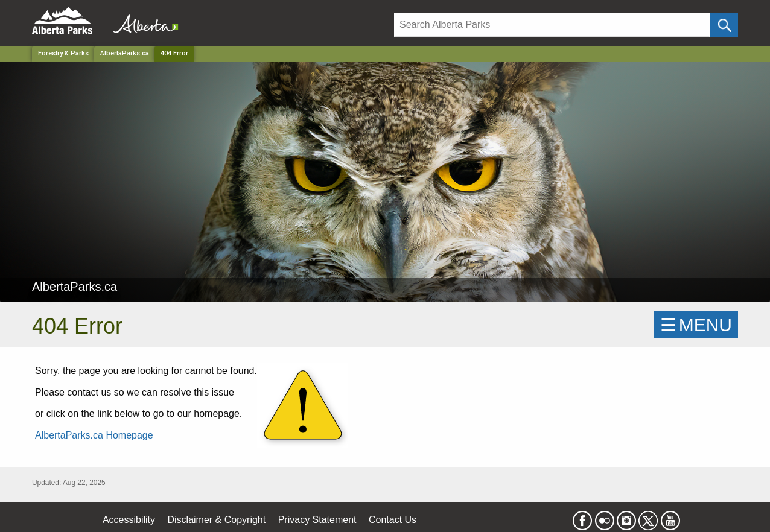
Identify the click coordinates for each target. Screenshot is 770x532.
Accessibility (129, 520)
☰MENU (696, 325)
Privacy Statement (317, 520)
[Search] (552, 25)
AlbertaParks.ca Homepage (94, 435)
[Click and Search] (724, 25)
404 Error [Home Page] (174, 53)
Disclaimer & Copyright (217, 520)
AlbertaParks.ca (125, 53)
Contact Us (393, 520)
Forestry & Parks (63, 53)
